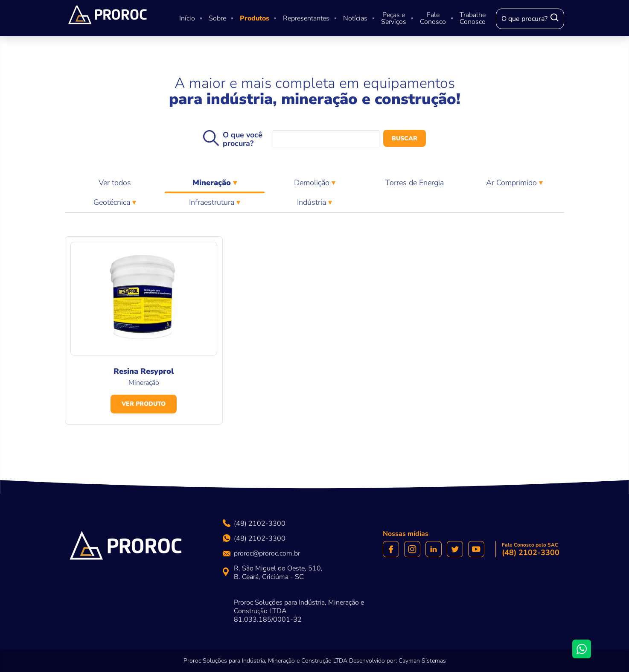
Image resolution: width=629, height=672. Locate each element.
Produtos (255, 18)
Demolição (313, 183)
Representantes (306, 18)
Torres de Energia (415, 183)
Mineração (215, 185)
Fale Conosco (433, 18)
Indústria (313, 202)
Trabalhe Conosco (473, 18)
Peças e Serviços (394, 18)
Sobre (217, 18)
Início (187, 18)
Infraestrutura (213, 202)
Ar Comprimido (513, 183)
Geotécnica (113, 202)
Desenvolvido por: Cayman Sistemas (397, 661)
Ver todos (115, 183)
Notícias (355, 18)
